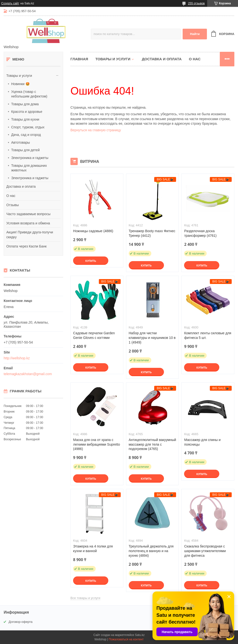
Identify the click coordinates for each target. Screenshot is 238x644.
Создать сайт (10, 3)
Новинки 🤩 (20, 84)
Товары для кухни (25, 119)
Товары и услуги (19, 76)
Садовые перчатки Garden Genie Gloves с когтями (94, 335)
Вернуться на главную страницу (96, 130)
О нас (11, 196)
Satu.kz (140, 635)
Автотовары (21, 142)
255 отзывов (196, 3)
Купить (91, 261)
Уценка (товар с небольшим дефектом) (29, 94)
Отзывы (13, 205)
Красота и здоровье (27, 112)
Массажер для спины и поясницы (202, 442)
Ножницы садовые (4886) (93, 231)
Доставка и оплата (21, 186)
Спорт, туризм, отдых (28, 127)
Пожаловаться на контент (126, 639)
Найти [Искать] (195, 34)
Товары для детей (25, 150)
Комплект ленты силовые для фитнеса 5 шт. (208, 335)
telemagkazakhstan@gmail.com (28, 374)
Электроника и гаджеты (30, 158)
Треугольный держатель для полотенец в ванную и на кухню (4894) (151, 551)
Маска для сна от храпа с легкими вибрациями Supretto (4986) (97, 444)
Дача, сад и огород (26, 135)
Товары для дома (25, 104)
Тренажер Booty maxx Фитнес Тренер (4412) (152, 233)
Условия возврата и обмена (28, 223)
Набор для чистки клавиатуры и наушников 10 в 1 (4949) (152, 338)
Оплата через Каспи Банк (26, 246)
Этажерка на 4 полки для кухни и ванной (93, 549)
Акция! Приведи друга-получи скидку (30, 235)
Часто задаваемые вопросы (28, 214)
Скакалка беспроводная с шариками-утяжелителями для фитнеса (205, 551)
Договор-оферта (21, 622)
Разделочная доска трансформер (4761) (200, 233)
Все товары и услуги (85, 598)
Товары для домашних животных (29, 168)
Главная (79, 59)
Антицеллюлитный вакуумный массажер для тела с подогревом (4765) (152, 444)
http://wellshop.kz (17, 358)
